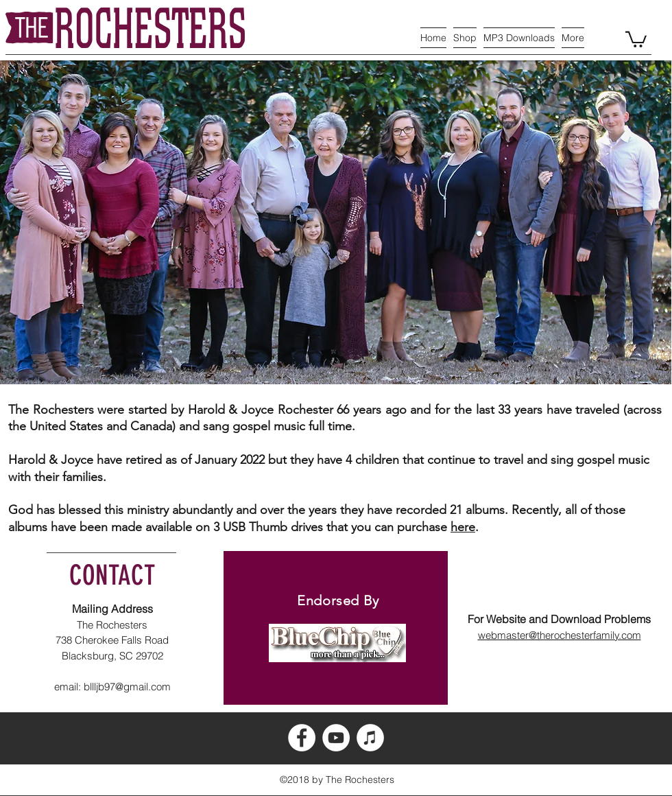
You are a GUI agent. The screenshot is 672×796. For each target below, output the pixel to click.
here (463, 527)
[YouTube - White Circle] (336, 738)
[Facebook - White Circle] (302, 738)
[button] (636, 38)
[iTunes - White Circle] (370, 738)
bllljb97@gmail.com (127, 687)
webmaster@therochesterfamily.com (560, 635)
